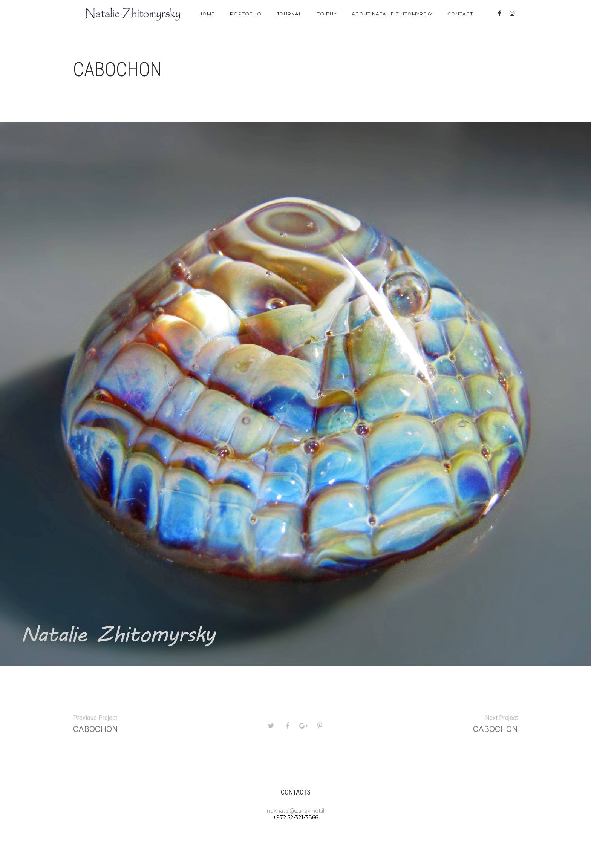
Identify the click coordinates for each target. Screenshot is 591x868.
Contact (460, 14)
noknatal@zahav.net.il (295, 811)
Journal (289, 14)
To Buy (327, 14)
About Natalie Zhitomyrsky (392, 14)
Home (207, 14)
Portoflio (246, 14)
